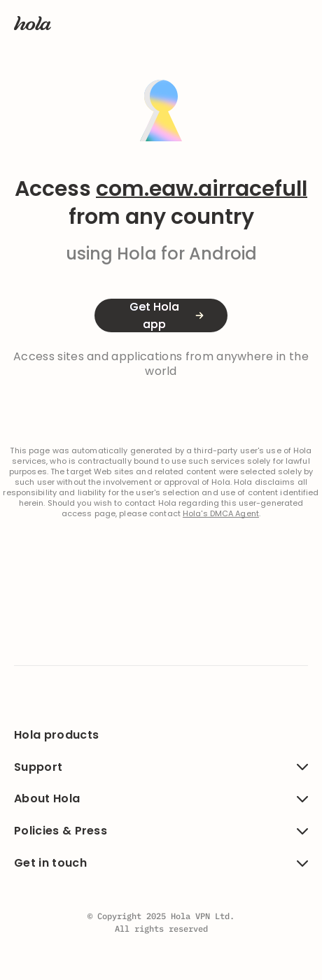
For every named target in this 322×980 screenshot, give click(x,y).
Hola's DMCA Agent (221, 514)
